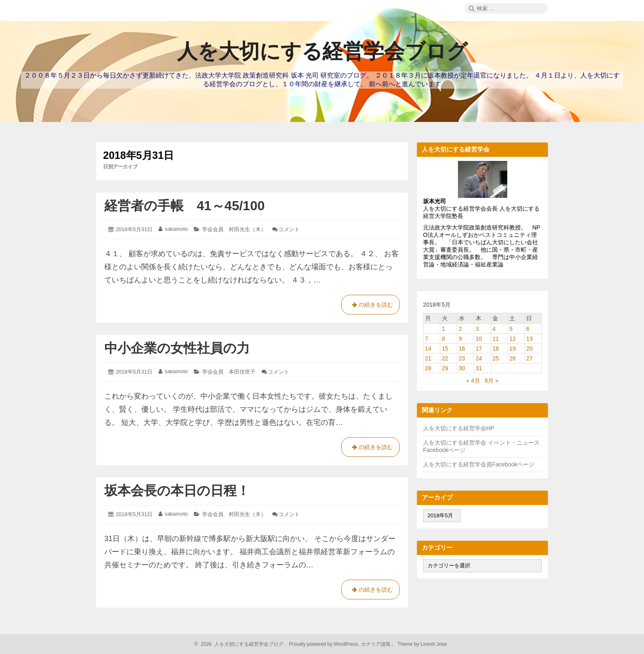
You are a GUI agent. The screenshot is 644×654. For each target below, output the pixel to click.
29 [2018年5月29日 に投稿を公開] (445, 368)
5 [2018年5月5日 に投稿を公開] (511, 329)
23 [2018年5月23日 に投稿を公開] (462, 358)
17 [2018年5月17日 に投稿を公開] (479, 349)
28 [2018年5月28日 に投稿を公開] (428, 368)
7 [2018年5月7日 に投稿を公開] (427, 339)
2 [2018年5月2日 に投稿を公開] (460, 329)
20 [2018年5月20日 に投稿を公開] (529, 349)
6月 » (491, 381)
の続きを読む (370, 306)
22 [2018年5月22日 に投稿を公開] (445, 358)
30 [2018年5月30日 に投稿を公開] (462, 368)
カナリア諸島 (376, 644)
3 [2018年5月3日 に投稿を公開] (477, 329)
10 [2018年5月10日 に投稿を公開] (479, 339)
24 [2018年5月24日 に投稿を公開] (479, 358)
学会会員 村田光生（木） (234, 229)
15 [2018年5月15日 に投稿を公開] (445, 349)
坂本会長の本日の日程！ (177, 491)
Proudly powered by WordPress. (324, 644)
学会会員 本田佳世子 (229, 372)
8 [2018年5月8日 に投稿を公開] (444, 339)
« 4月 (473, 381)
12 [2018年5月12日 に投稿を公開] (513, 339)
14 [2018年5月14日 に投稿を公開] (428, 349)
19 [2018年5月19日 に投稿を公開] (513, 349)
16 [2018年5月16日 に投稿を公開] (462, 349)
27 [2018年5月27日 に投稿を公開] (529, 358)
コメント (289, 229)
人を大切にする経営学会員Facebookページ (479, 464)
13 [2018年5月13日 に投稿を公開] (529, 339)
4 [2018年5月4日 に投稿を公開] (494, 329)
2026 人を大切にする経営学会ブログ (241, 644)
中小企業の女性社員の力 (177, 348)
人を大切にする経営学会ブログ (322, 51)
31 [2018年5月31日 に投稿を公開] (479, 368)
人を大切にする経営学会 (455, 443)
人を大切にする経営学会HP (459, 428)
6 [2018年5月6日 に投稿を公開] (528, 329)
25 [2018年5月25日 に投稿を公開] (496, 358)
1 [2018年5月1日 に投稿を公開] (444, 329)
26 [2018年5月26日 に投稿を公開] (513, 358)
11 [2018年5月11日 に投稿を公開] (496, 339)
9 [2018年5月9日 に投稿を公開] (460, 339)
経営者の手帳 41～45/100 (184, 206)
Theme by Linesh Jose (423, 644)
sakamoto (176, 229)
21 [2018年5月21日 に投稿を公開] (428, 358)
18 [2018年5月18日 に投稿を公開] (496, 349)
